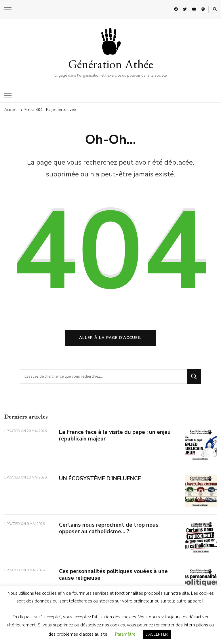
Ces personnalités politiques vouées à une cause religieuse (113, 575)
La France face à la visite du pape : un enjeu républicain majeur (115, 435)
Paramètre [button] (125, 634)
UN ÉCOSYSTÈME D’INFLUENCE (100, 479)
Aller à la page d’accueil (110, 338)
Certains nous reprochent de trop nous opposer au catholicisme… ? (109, 528)
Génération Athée (111, 64)
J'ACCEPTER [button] (157, 634)
